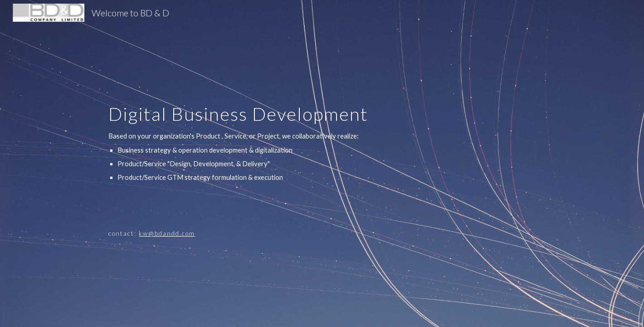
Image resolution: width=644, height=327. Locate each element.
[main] (344, 163)
